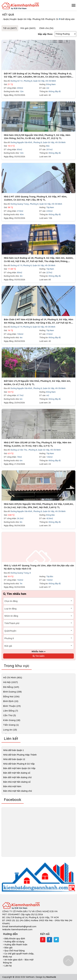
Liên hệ (7, 966)
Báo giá (8, 948)
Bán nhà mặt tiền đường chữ (17, 791)
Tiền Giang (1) (11, 725)
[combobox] (38, 601)
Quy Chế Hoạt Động (14, 951)
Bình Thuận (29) (12, 706)
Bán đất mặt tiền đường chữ (17, 777)
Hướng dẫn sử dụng (14, 942)
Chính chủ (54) (46, 28)
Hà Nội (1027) (10, 682)
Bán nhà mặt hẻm (12, 786)
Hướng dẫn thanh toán (15, 945)
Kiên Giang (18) (12, 720)
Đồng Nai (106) (11, 696)
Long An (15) (10, 730)
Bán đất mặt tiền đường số (17, 773)
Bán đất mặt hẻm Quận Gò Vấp (19, 768)
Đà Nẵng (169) (11, 687)
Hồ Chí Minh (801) (13, 677)
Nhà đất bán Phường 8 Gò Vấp (19, 764)
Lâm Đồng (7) (11, 711)
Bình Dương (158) (12, 692)
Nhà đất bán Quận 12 (14, 759)
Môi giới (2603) (28, 28)
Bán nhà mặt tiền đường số (17, 782)
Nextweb (51, 977)
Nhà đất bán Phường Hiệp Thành (20, 755)
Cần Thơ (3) (9, 715)
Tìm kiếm (39, 656)
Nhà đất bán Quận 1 (13, 750)
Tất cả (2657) (10, 28)
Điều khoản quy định (14, 939)
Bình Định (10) (11, 701)
